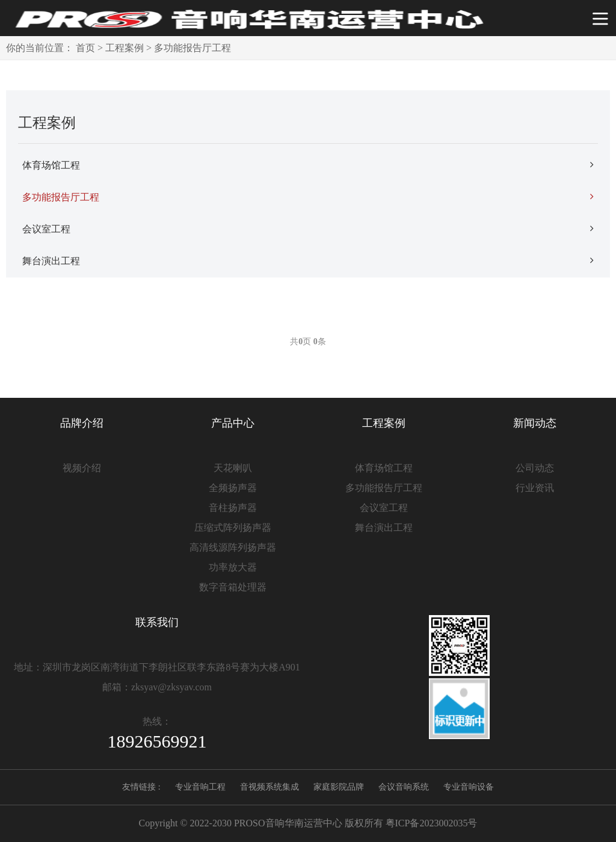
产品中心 (233, 423)
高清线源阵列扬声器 (233, 547)
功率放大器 (233, 567)
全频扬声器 (233, 488)
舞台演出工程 (308, 261)
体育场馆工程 (308, 165)
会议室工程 (308, 229)
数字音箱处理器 (233, 587)
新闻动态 (535, 423)
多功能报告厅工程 (192, 48)
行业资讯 (535, 488)
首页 (85, 48)
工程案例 (125, 48)
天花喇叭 (233, 468)
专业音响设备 (469, 787)
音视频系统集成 (269, 787)
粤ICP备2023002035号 (432, 823)
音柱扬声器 (233, 508)
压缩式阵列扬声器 (233, 528)
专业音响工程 (200, 787)
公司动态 (535, 468)
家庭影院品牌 (339, 787)
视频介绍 (82, 468)
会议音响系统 (404, 787)
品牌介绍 (82, 423)
